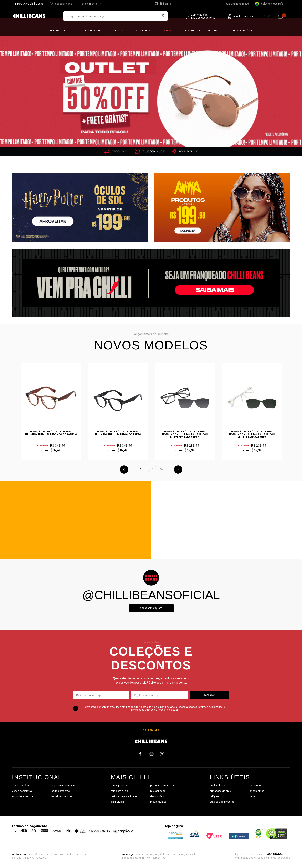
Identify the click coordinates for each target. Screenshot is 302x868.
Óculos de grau (90, 30)
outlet (252, 796)
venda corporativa (22, 791)
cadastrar (209, 695)
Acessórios (143, 30)
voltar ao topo (151, 730)
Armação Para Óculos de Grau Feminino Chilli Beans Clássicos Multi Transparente (252, 435)
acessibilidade (64, 4)
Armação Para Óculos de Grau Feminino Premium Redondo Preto (118, 433)
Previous (124, 469)
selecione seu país (269, 4)
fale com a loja (119, 791)
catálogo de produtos (222, 802)
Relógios (118, 30)
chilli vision (117, 802)
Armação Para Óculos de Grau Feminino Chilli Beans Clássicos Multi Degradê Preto (185, 435)
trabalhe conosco (62, 796)
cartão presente (61, 791)
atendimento (89, 4)
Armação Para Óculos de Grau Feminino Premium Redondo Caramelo (51, 433)
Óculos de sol (59, 30)
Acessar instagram (151, 608)
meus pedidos (119, 786)
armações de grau (220, 791)
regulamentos (158, 802)
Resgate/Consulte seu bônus (203, 30)
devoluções (157, 796)
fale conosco (158, 791)
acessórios (255, 786)
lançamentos (257, 791)
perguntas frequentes (163, 786)
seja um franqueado (237, 4)
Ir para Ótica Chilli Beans (29, 4)
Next (178, 469)
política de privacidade (124, 796)
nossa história (20, 786)
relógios (214, 796)
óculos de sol (218, 786)
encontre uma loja (23, 796)
